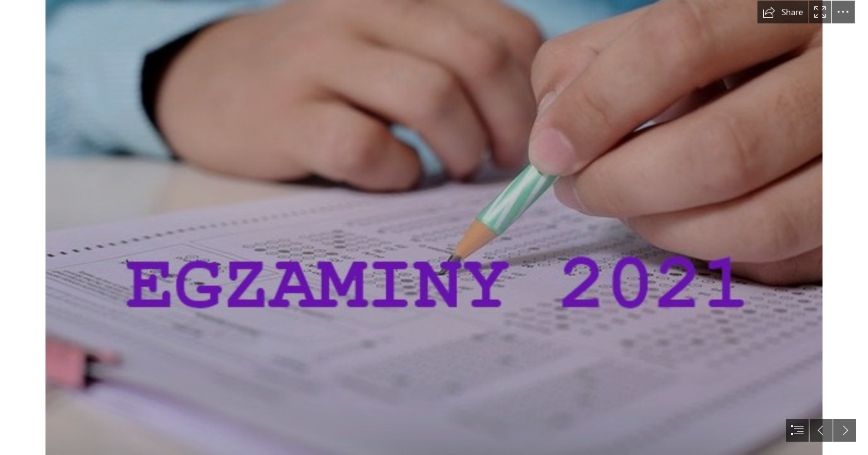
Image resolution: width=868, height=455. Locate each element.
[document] (434, 227)
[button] (783, 12)
